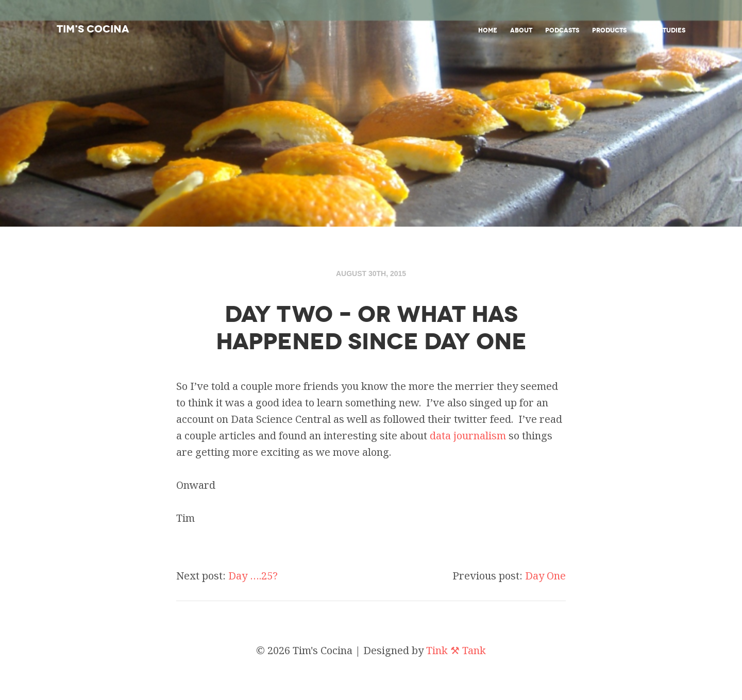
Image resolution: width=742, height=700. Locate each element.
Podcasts (562, 30)
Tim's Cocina (93, 29)
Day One (545, 576)
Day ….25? (253, 576)
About (521, 30)
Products (609, 30)
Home (488, 30)
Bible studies (662, 30)
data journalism (468, 436)
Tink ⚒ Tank (456, 650)
